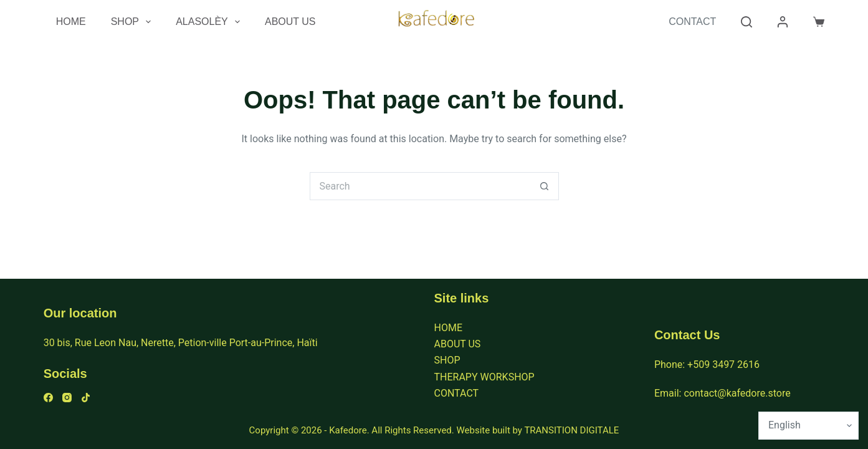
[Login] (783, 22)
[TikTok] (86, 398)
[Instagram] (67, 398)
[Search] (746, 22)
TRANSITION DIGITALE (571, 430)
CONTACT (457, 393)
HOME (448, 328)
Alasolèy (210, 22)
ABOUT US (458, 344)
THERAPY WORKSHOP (484, 377)
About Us (290, 22)
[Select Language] (808, 426)
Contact (692, 22)
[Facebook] (48, 398)
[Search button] (545, 186)
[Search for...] (420, 186)
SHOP (447, 360)
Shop (134, 22)
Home (71, 22)
